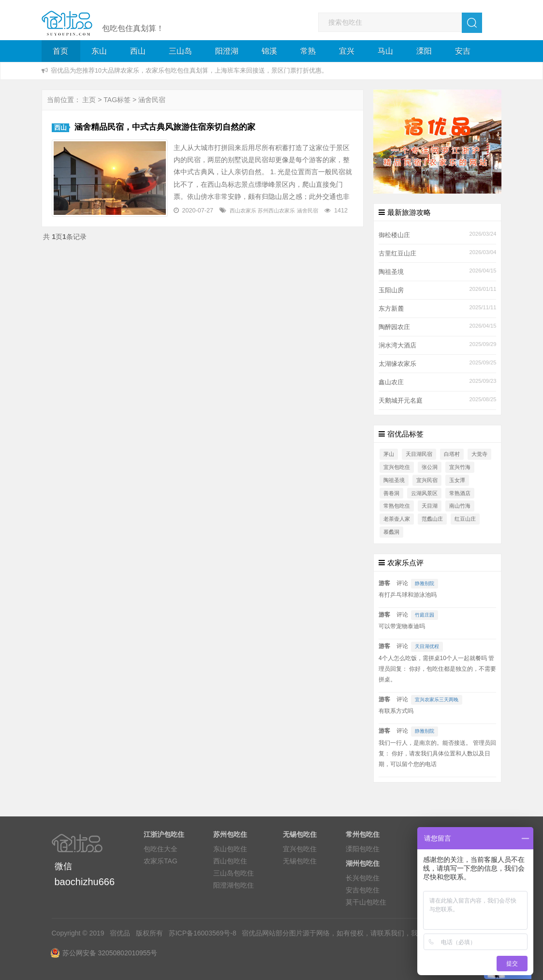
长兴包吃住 (363, 878)
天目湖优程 (427, 646)
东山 (99, 51)
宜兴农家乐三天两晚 (437, 700)
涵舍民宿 (308, 211)
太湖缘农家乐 (397, 364)
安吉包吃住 (363, 890)
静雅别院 (425, 583)
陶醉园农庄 (394, 327)
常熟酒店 (460, 493)
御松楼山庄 (394, 235)
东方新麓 (391, 309)
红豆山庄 (465, 519)
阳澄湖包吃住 (234, 885)
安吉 (463, 51)
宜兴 (347, 51)
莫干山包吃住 (366, 902)
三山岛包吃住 (234, 873)
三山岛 (180, 51)
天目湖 (430, 506)
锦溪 (269, 51)
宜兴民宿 (427, 480)
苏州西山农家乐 (276, 211)
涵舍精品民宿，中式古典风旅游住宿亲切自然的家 (165, 127)
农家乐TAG (161, 861)
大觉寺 (479, 454)
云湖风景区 (424, 493)
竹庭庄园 (425, 615)
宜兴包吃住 (397, 467)
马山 (385, 51)
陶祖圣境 (391, 272)
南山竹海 (460, 506)
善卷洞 (391, 493)
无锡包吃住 (300, 861)
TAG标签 (117, 100)
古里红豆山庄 (397, 254)
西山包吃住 (230, 861)
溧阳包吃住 (363, 849)
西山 (138, 51)
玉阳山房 (391, 290)
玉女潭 (457, 480)
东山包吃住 (230, 849)
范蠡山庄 (432, 519)
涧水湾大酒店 (397, 346)
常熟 (308, 51)
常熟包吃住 (397, 506)
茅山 (389, 454)
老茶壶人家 (397, 519)
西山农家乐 (243, 211)
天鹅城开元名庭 (401, 401)
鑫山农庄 (391, 382)
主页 (89, 100)
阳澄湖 (227, 51)
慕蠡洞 (391, 532)
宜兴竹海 (460, 467)
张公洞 (430, 467)
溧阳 (424, 51)
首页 (60, 51)
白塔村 (452, 454)
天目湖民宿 (419, 454)
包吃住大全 (161, 849)
